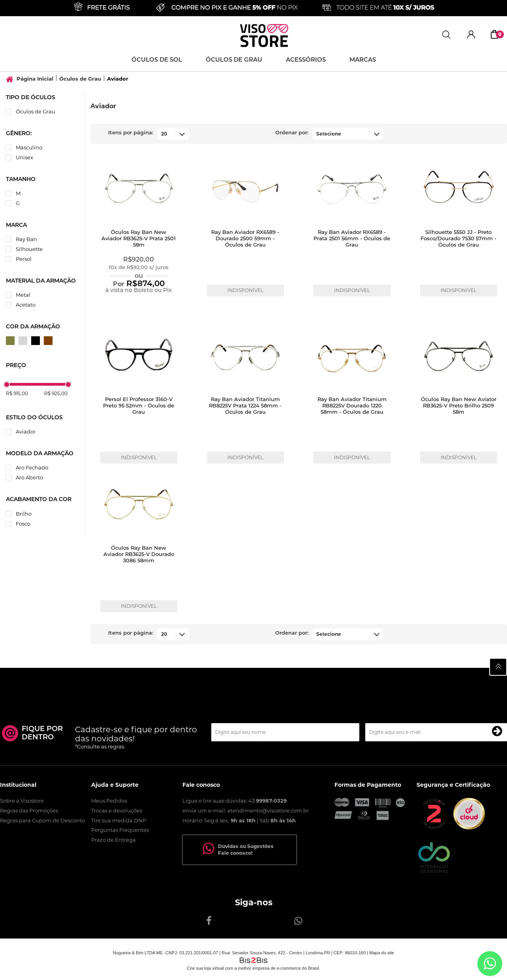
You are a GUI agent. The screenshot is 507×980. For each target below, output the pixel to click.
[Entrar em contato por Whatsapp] (490, 964)
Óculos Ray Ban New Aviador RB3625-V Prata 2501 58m (139, 239)
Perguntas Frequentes (120, 830)
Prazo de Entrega (114, 840)
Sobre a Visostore (22, 801)
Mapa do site (382, 953)
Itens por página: (131, 133)
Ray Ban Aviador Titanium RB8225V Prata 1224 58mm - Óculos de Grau (245, 406)
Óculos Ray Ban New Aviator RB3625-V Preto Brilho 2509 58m (459, 406)
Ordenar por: (292, 133)
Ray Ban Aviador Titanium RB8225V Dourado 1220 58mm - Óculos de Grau (352, 406)
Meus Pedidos (109, 801)
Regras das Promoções (29, 810)
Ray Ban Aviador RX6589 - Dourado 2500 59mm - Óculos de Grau (245, 239)
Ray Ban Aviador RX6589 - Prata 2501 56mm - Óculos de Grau (352, 239)
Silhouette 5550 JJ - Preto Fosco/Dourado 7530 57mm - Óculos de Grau (458, 239)
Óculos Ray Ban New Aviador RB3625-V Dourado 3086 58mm (139, 555)
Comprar (139, 305)
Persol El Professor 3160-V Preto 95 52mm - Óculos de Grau (139, 406)
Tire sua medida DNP (119, 820)
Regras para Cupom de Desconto (42, 820)
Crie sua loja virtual (205, 968)
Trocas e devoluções (117, 810)
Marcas (363, 60)
